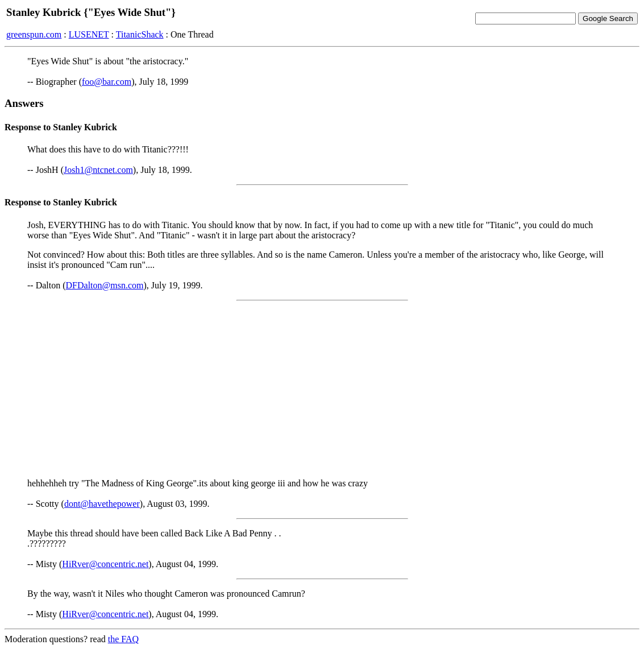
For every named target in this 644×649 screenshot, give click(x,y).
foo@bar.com (107, 82)
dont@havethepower (102, 504)
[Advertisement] (322, 390)
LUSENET (89, 34)
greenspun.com (34, 34)
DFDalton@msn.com (105, 285)
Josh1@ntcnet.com (98, 170)
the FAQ (123, 639)
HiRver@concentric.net (105, 564)
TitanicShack (140, 34)
